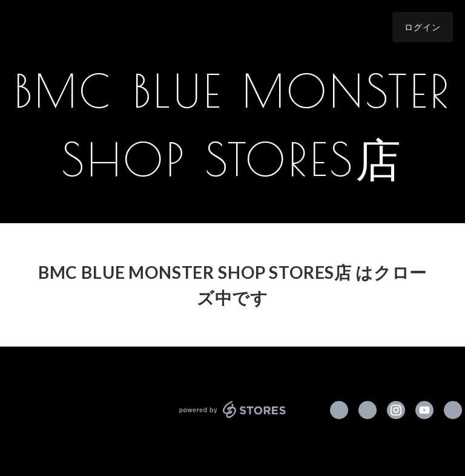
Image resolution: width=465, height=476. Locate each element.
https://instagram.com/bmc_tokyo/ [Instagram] (396, 410)
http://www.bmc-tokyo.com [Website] (453, 410)
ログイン (423, 27)
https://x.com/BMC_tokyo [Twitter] (368, 410)
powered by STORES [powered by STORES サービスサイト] (233, 409)
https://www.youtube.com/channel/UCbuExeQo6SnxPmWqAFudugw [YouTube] (424, 410)
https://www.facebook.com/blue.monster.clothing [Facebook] (339, 410)
